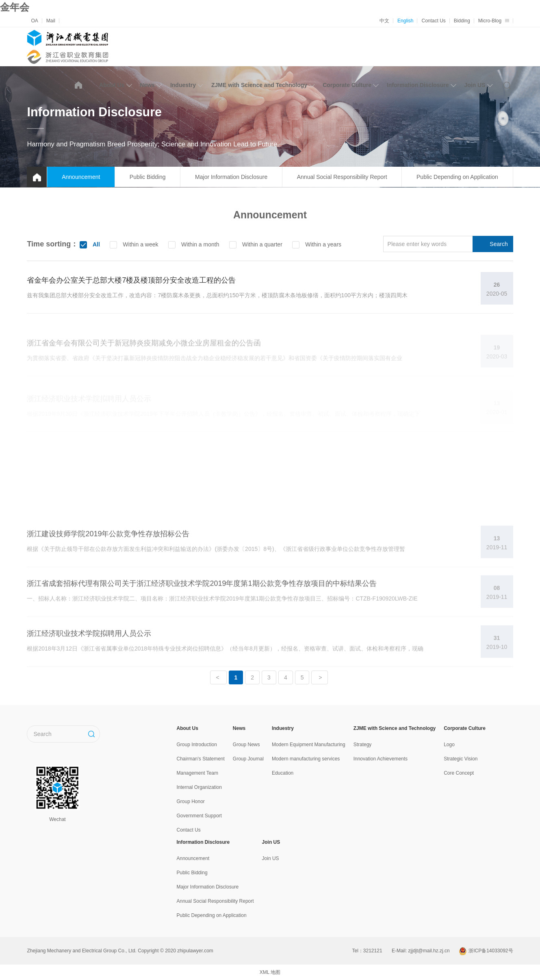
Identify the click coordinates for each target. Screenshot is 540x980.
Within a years (322, 244)
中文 (384, 21)
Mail (51, 21)
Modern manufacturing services (306, 759)
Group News (246, 745)
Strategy (363, 745)
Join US (478, 85)
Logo (449, 745)
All (95, 244)
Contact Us (433, 21)
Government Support (199, 816)
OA (34, 21)
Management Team (198, 773)
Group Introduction (197, 745)
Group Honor (191, 801)
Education (283, 773)
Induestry (187, 85)
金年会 (15, 7)
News (151, 85)
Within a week (140, 244)
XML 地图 (270, 972)
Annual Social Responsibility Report (342, 177)
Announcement (81, 177)
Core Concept (459, 773)
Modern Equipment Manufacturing (309, 745)
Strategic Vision (461, 759)
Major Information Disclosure (231, 177)
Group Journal (248, 759)
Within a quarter (261, 244)
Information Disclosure (421, 85)
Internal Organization (199, 787)
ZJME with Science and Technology (263, 85)
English (405, 21)
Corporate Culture (351, 85)
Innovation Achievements (381, 759)
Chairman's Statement (201, 759)
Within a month (199, 244)
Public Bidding (148, 177)
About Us (115, 85)
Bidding (462, 21)
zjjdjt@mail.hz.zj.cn (429, 951)
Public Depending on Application (457, 177)
